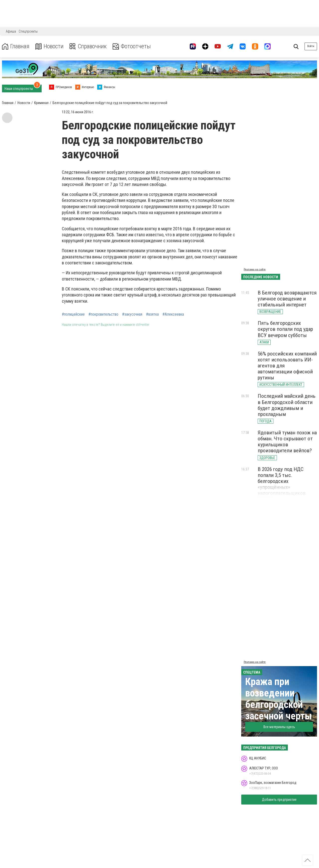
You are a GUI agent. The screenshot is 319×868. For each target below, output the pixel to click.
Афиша (11, 31)
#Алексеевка (173, 314)
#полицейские (73, 314)
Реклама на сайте (255, 269)
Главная (16, 46)
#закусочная (132, 314)
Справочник (88, 46)
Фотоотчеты (132, 46)
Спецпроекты (28, 31)
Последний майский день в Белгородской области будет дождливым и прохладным (287, 405)
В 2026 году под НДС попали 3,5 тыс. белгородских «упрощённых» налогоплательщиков (282, 481)
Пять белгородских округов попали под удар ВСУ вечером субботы (285, 329)
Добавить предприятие (279, 800)
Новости (49, 46)
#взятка (152, 314)
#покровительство (103, 314)
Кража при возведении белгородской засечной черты (279, 699)
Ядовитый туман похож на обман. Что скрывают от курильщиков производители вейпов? (287, 442)
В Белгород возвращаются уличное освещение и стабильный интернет (287, 299)
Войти (311, 46)
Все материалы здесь (279, 727)
